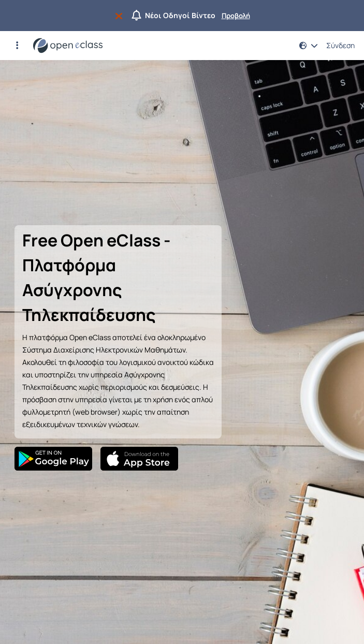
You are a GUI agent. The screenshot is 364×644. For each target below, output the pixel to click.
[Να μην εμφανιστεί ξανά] (121, 16)
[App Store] (139, 459)
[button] (17, 46)
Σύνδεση (340, 46)
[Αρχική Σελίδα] (68, 46)
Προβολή (236, 16)
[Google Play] (53, 459)
